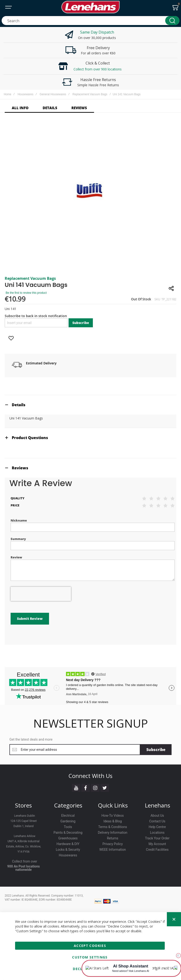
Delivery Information (113, 833)
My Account (157, 844)
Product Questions (30, 438)
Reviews (20, 468)
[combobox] (90, 21)
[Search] (172, 21)
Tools (68, 827)
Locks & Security (68, 850)
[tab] (90, 405)
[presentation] (41, 594)
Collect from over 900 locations (98, 69)
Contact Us (157, 821)
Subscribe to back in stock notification (36, 316)
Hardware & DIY (68, 844)
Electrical (68, 816)
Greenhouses (68, 838)
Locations (157, 833)
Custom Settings (90, 957)
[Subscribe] (156, 750)
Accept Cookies (90, 946)
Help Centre (157, 827)
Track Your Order (157, 838)
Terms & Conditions (113, 827)
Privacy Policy (113, 844)
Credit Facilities (157, 850)
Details (19, 405)
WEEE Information (113, 850)
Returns (113, 838)
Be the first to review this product (26, 293)
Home (8, 94)
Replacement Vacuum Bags (90, 94)
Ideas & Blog (113, 821)
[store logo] (90, 7)
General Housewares (53, 94)
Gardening (68, 821)
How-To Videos (113, 816)
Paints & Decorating (68, 833)
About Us (157, 816)
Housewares (26, 94)
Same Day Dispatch (97, 32)
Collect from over (25, 861)
